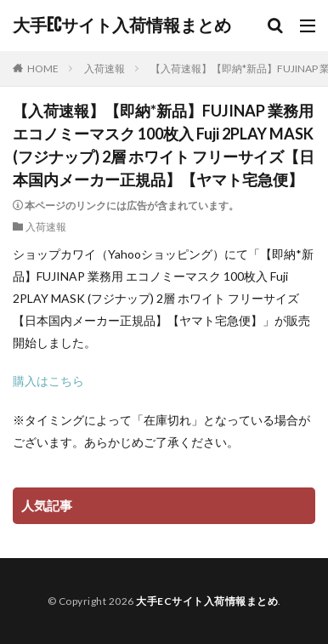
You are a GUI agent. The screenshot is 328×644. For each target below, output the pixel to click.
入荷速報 (105, 68)
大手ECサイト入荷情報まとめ (122, 26)
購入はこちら (48, 381)
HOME (43, 68)
